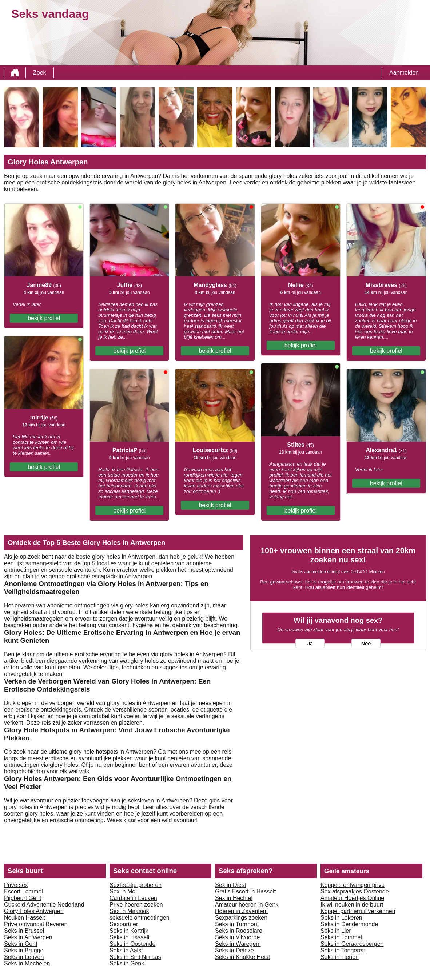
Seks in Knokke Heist (242, 957)
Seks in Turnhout (237, 924)
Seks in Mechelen (27, 963)
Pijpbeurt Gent (23, 898)
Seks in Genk (127, 963)
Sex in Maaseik (129, 911)
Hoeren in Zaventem (241, 911)
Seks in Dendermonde (349, 924)
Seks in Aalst (126, 950)
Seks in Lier (336, 931)
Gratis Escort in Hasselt (245, 891)
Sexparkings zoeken (241, 918)
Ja (310, 644)
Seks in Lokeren (341, 918)
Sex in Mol (123, 891)
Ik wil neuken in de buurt (352, 905)
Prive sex (16, 885)
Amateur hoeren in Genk (247, 905)
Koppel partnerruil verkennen (358, 911)
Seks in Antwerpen (28, 937)
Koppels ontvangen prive (353, 885)
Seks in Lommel (341, 937)
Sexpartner (124, 924)
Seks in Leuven (24, 957)
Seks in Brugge (24, 950)
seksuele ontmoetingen (140, 918)
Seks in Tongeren (343, 950)
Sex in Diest (230, 885)
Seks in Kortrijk (129, 931)
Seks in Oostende (132, 944)
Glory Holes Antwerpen (34, 911)
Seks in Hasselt (130, 937)
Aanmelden (404, 73)
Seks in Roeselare (239, 931)
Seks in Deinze (234, 950)
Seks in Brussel (24, 931)
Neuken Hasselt (25, 918)
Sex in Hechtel (234, 898)
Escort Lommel (23, 891)
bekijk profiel (44, 318)
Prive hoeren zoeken (136, 905)
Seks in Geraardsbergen (352, 944)
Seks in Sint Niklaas (135, 957)
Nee (366, 644)
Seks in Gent (21, 944)
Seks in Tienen (340, 957)
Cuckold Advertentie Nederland (44, 905)
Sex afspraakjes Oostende (355, 891)
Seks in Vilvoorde (237, 937)
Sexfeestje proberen (136, 885)
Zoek (40, 73)
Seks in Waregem (238, 944)
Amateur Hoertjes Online (352, 898)
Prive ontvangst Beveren (36, 924)
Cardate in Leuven (133, 898)
